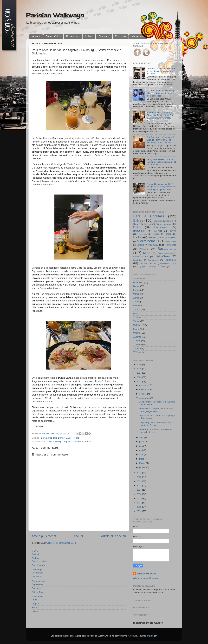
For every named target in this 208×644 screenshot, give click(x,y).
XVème (137, 341)
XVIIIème (138, 325)
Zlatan (164, 267)
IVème (136, 286)
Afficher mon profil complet (146, 578)
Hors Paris (138, 282)
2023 (139, 377)
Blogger (153, 636)
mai (141, 450)
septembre (145, 398)
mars (142, 459)
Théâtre (143, 263)
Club (136, 224)
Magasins (172, 237)
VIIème (137, 333)
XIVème (137, 352)
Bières (35, 608)
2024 (139, 373)
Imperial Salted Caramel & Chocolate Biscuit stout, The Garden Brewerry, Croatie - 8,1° (160, 117)
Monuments (171, 242)
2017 (139, 490)
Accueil (36, 36)
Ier (135, 313)
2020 (139, 477)
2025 (139, 369)
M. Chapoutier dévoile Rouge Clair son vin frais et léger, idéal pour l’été (161, 93)
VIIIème (137, 278)
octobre (143, 394)
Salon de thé (141, 257)
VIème (136, 321)
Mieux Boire (37, 596)
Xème (136, 298)
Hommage (143, 234)
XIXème (137, 317)
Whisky (152, 267)
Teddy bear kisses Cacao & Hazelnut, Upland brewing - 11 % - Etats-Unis (161, 162)
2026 (139, 364)
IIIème (136, 329)
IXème (136, 290)
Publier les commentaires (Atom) (61, 543)
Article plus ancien (114, 536)
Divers (35, 611)
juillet (142, 442)
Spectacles (37, 588)
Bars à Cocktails (49, 438)
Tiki (154, 264)
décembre (144, 385)
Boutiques (104, 36)
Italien (151, 237)
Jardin (162, 237)
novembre (144, 389)
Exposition (139, 231)
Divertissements (163, 224)
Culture (89, 36)
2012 (139, 511)
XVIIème (137, 345)
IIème (136, 306)
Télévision (164, 264)
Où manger (37, 570)
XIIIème (137, 348)
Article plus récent (44, 536)
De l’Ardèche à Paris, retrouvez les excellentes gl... (156, 431)
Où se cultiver (38, 581)
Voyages (142, 267)
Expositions (37, 584)
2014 (139, 503)
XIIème (137, 309)
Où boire (36, 558)
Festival (172, 231)
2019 (139, 481)
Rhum (35, 600)
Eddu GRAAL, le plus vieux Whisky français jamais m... (156, 410)
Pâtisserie (36, 577)
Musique (140, 245)
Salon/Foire (163, 256)
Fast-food (158, 231)
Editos (137, 227)
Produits (153, 245)
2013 (139, 507)
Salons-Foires (38, 592)
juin (141, 446)
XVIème (137, 337)
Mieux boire (138, 36)
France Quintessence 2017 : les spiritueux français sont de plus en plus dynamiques (161, 187)
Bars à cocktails (39, 561)
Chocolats (158, 221)
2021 (139, 473)
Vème (136, 294)
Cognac (36, 604)
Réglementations (165, 253)
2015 (139, 498)
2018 (139, 485)
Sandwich (138, 260)
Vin (175, 263)
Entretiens (121, 36)
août (142, 437)
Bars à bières (38, 565)
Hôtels (76, 438)
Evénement (161, 227)
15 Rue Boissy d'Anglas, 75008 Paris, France (69, 441)
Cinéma (170, 221)
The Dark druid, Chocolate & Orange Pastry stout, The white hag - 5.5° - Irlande (160, 140)
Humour (155, 234)
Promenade (171, 245)
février (143, 463)
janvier (143, 467)
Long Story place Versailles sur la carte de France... (155, 424)
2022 (139, 381)
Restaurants (73, 36)
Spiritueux (170, 260)
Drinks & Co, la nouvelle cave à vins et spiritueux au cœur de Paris (161, 71)
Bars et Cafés (53, 36)
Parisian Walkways (55, 15)
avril (142, 454)
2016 (139, 494)
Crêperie (148, 224)
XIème (136, 302)
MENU (35, 551)
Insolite (137, 237)
